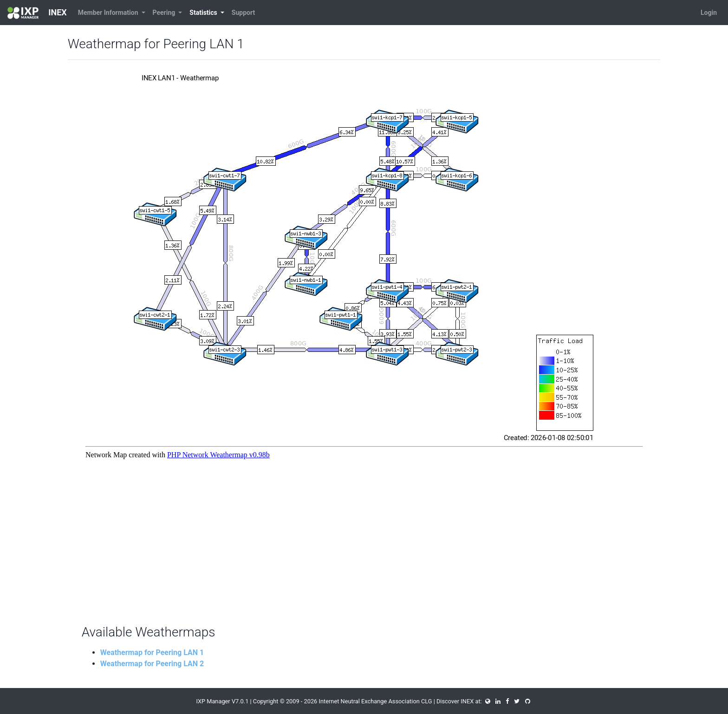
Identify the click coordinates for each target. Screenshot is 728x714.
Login (709, 13)
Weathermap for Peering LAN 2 (152, 664)
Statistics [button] (204, 13)
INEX (37, 13)
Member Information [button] (109, 13)
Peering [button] (165, 13)
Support (243, 13)
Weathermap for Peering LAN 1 (152, 652)
